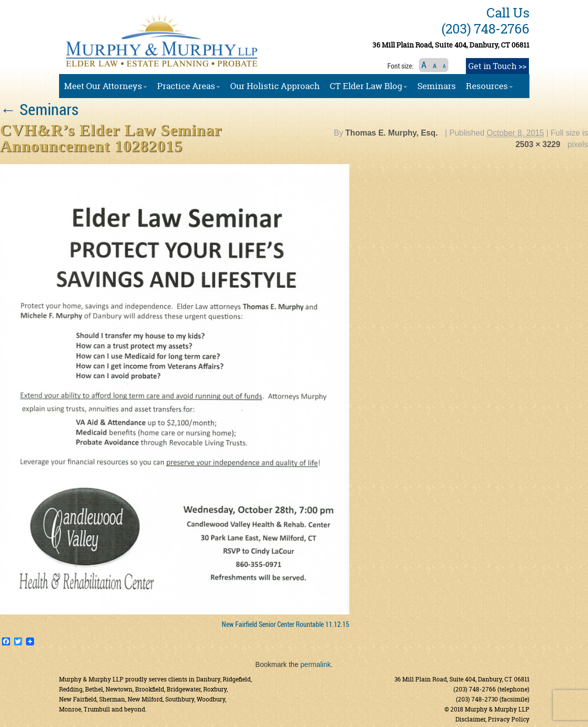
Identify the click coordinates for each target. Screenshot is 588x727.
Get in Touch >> (497, 66)
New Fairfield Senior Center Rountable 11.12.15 (285, 624)
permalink (316, 664)
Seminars (39, 109)
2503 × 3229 (538, 144)
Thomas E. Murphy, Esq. (392, 133)
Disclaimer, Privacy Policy (492, 719)
